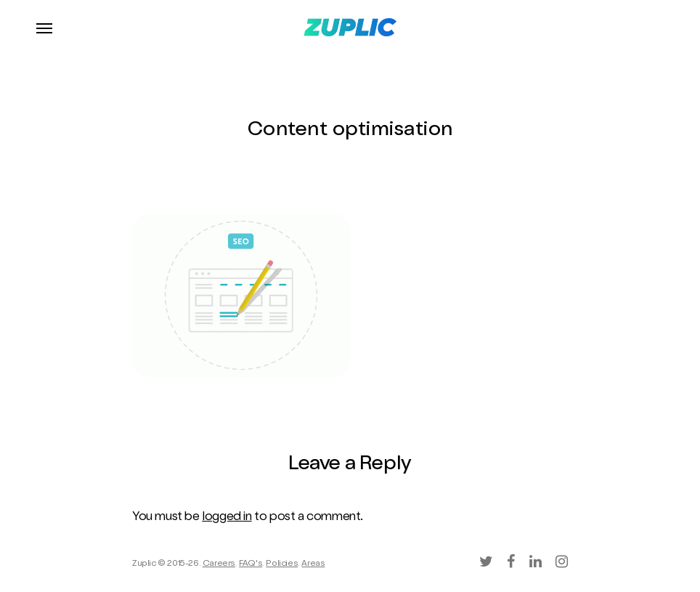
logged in (227, 518)
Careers (219, 564)
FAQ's (251, 564)
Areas (313, 564)
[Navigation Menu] (44, 28)
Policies (282, 564)
